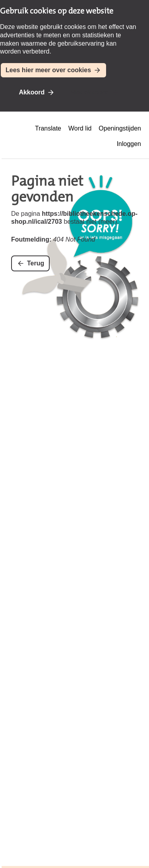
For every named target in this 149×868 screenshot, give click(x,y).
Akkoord (32, 92)
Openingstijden (120, 128)
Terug (36, 263)
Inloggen (129, 144)
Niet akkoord (90, 92)
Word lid (80, 128)
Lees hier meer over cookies (48, 70)
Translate (48, 128)
